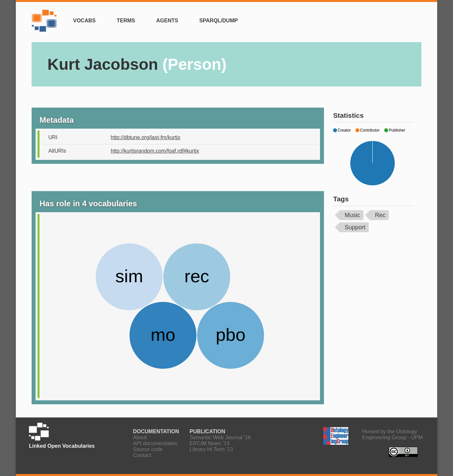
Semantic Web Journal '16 (220, 437)
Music (352, 215)
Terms (126, 21)
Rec (380, 215)
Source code (148, 449)
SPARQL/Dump (218, 21)
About (140, 437)
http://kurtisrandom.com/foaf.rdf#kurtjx (155, 151)
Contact (142, 455)
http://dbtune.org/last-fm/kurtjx (146, 137)
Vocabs (84, 21)
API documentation (155, 443)
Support (355, 227)
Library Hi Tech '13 (211, 449)
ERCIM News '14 (210, 443)
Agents (167, 21)
